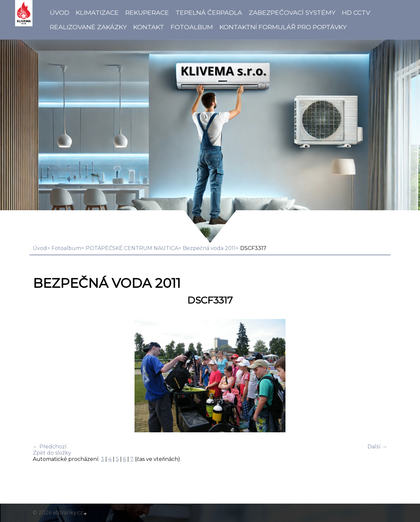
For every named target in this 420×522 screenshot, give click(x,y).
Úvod (60, 12)
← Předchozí (50, 447)
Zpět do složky (52, 453)
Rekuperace (147, 12)
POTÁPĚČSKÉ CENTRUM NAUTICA (132, 248)
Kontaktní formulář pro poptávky (283, 27)
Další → (377, 447)
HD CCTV (356, 12)
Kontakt (149, 27)
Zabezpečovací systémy (292, 12)
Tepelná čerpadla (209, 12)
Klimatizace (97, 12)
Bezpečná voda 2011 (209, 248)
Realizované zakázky (88, 27)
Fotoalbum (192, 27)
